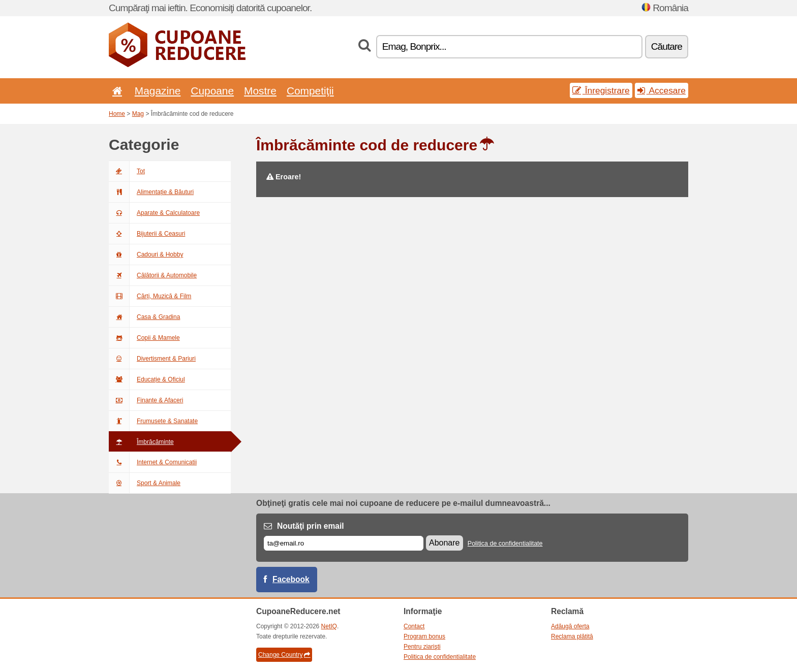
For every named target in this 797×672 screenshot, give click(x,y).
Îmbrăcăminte (141, 442)
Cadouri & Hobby (146, 254)
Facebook (291, 579)
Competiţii (310, 91)
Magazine (158, 91)
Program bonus (424, 636)
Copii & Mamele (144, 338)
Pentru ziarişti (422, 647)
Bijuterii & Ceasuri (147, 234)
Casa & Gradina (144, 317)
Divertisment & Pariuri (152, 359)
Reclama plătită (572, 636)
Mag (138, 114)
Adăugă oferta (570, 626)
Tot (127, 171)
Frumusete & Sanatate (153, 421)
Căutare (667, 46)
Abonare (445, 543)
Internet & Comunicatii (153, 462)
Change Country (284, 655)
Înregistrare (601, 90)
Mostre (260, 91)
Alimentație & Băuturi (151, 192)
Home (117, 114)
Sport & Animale (145, 483)
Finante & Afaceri (146, 400)
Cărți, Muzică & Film (150, 296)
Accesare (662, 90)
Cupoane (212, 91)
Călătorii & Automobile (153, 275)
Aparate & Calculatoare (154, 213)
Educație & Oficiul (147, 379)
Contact (414, 626)
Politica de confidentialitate (505, 543)
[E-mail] (344, 543)
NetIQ (329, 626)
